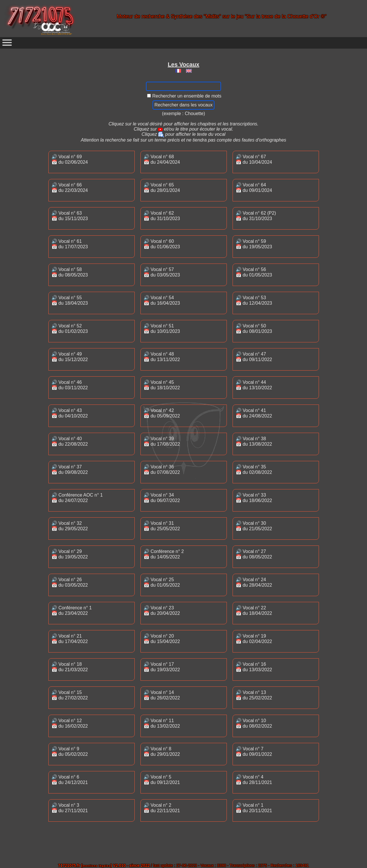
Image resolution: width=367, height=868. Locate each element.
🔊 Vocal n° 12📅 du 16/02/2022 (70, 723)
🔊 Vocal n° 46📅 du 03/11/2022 (70, 385)
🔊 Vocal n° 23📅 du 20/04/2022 (162, 611)
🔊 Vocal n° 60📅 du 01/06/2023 (162, 244)
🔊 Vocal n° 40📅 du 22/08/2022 (70, 441)
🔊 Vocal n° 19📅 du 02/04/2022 (254, 639)
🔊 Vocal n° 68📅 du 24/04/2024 (162, 159)
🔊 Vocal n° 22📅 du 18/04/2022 (254, 611)
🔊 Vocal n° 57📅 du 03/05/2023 (162, 272)
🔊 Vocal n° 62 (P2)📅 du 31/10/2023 (256, 216)
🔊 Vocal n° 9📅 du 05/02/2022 (70, 751)
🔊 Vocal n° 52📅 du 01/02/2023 (70, 329)
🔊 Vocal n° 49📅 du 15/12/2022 (70, 357)
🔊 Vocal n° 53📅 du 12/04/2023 (254, 300)
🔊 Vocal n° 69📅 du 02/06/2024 (70, 159)
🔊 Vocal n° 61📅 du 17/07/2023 (70, 244)
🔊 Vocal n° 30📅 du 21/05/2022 (254, 526)
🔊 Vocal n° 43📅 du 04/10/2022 (70, 413)
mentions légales (97, 866)
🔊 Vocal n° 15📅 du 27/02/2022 (70, 695)
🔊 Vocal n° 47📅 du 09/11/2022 (254, 357)
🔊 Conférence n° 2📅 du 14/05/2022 (164, 554)
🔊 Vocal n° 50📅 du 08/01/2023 (254, 329)
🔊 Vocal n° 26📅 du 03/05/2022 (70, 582)
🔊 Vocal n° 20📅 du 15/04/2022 (162, 639)
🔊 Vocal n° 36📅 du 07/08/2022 (162, 470)
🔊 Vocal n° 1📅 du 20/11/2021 (254, 808)
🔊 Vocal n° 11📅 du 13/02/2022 (162, 723)
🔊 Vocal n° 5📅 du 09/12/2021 (162, 780)
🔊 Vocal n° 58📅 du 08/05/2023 (70, 272)
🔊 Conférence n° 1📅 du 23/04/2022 (72, 611)
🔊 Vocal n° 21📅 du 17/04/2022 (70, 639)
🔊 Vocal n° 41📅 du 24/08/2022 (254, 413)
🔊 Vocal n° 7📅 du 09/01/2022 (254, 751)
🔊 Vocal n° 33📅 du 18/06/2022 (254, 498)
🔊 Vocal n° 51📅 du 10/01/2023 (162, 329)
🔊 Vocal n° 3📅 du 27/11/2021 (70, 808)
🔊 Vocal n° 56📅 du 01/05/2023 (254, 272)
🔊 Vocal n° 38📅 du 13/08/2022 (254, 441)
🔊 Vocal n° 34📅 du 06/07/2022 (162, 498)
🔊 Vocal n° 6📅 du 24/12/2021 (70, 780)
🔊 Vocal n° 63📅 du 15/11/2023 (70, 216)
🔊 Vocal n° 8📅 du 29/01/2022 (162, 751)
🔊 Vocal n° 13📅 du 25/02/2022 (254, 695)
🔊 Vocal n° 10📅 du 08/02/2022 (254, 723)
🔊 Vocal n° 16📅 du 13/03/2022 (254, 667)
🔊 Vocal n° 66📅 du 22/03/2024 (70, 188)
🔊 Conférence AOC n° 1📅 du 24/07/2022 (77, 498)
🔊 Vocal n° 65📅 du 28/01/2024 (162, 188)
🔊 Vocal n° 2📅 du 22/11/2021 (162, 808)
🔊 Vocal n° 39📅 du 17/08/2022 (162, 441)
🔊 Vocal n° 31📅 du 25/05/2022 (162, 526)
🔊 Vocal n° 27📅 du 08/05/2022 (254, 554)
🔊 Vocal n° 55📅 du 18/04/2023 (70, 300)
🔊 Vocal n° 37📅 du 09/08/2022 (70, 470)
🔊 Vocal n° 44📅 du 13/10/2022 (254, 385)
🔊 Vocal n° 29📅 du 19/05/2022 (70, 554)
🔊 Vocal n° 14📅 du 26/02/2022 (162, 695)
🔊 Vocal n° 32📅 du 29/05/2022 (70, 526)
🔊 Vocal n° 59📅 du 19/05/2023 (254, 244)
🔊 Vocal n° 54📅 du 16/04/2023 (162, 300)
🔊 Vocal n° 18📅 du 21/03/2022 (70, 667)
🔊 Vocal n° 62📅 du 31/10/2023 (162, 216)
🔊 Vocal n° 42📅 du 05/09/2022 (162, 413)
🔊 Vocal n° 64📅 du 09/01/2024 (254, 188)
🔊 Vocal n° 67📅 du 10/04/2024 (254, 159)
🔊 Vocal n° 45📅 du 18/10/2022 (162, 385)
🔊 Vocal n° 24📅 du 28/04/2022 (254, 582)
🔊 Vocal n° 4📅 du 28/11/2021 (254, 780)
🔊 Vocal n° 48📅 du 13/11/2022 (162, 357)
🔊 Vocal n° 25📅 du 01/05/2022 (162, 582)
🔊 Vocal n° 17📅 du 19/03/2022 (162, 667)
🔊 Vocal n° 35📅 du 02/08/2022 (254, 470)
